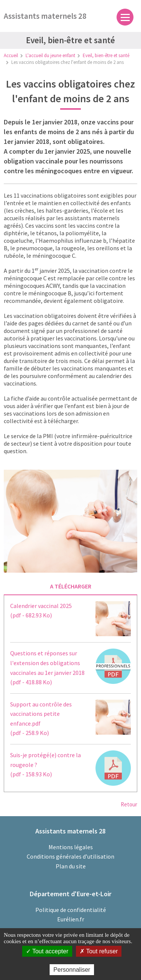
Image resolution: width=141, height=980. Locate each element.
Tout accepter (47, 951)
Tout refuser (99, 951)
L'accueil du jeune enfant (50, 55)
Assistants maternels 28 (45, 16)
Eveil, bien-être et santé (106, 55)
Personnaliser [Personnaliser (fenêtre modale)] (72, 970)
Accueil (11, 55)
